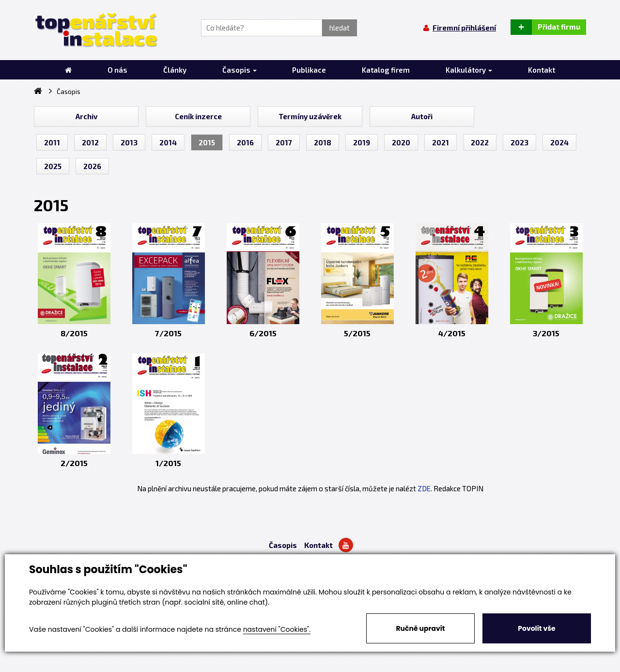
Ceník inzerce (198, 116)
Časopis (283, 545)
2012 (90, 142)
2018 (323, 142)
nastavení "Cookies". (277, 629)
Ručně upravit (420, 628)
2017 (284, 142)
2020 (401, 142)
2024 (559, 142)
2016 (245, 142)
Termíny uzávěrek (310, 116)
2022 (480, 142)
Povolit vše (536, 628)
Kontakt (318, 545)
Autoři (422, 116)
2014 (168, 142)
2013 (129, 142)
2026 (92, 166)
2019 (362, 142)
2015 (207, 142)
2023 (519, 142)
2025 (53, 166)
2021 (441, 142)
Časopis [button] (240, 70)
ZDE (424, 488)
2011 (52, 142)
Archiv (86, 116)
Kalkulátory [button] (469, 70)
